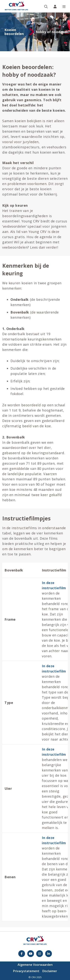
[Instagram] (40, 954)
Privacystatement (26, 971)
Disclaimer (50, 971)
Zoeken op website (48, 0)
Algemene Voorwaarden (35, 965)
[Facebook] (22, 954)
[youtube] (31, 954)
